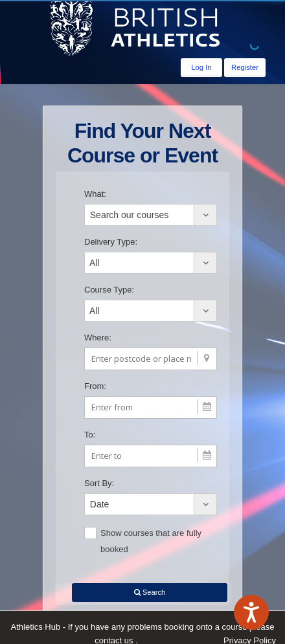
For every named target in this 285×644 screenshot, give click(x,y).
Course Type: (109, 290)
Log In (201, 67)
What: (95, 194)
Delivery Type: (111, 242)
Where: (98, 338)
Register (245, 67)
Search (150, 592)
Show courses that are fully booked (143, 540)
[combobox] (151, 215)
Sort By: (99, 483)
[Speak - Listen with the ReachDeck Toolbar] (251, 612)
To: (90, 435)
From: (95, 386)
